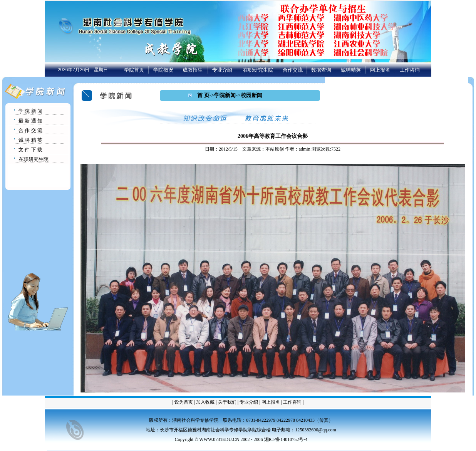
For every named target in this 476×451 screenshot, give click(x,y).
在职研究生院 (258, 70)
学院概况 (163, 70)
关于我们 (227, 402)
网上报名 (380, 70)
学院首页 (134, 70)
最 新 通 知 (30, 121)
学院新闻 (225, 95)
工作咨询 (410, 70)
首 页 (203, 95)
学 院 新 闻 (30, 111)
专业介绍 (222, 70)
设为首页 (184, 402)
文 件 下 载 (30, 150)
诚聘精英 (351, 70)
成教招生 (193, 70)
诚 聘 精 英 (30, 140)
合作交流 (293, 70)
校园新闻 (251, 95)
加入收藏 (205, 402)
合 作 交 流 (30, 130)
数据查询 (321, 70)
